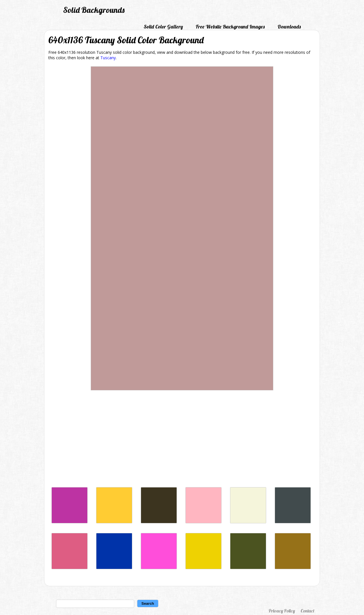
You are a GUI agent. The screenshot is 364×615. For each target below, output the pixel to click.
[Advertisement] (182, 440)
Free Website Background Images (230, 27)
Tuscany (108, 58)
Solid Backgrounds (94, 10)
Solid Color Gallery (163, 27)
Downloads (289, 27)
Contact (307, 611)
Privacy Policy (282, 611)
